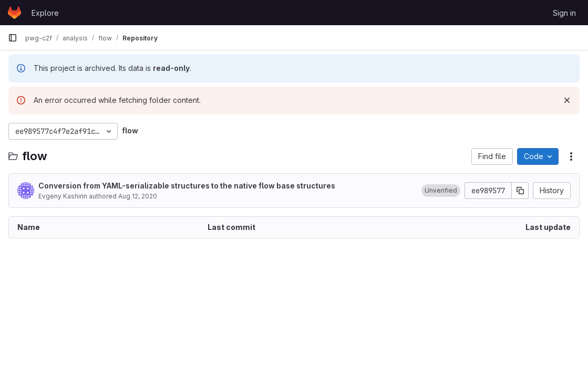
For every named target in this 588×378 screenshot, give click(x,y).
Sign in (564, 13)
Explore (45, 13)
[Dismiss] (567, 100)
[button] (441, 191)
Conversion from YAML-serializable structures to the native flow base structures (187, 186)
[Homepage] (14, 13)
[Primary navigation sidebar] (13, 38)
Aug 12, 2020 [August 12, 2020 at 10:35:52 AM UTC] (138, 196)
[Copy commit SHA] (520, 191)
